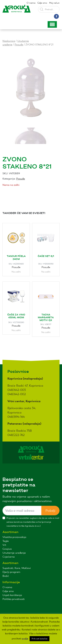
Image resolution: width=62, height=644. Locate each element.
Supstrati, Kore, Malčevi (17, 568)
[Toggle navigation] (52, 24)
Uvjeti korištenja (12, 595)
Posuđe (19, 45)
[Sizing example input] (22, 511)
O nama (31, 3)
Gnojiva (7, 549)
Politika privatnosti (14, 599)
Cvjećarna (9, 557)
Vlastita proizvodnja (14, 537)
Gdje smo (42, 3)
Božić (6, 576)
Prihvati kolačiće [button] (40, 639)
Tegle (6, 541)
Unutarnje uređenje (14, 553)
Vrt (4, 545)
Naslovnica (9, 41)
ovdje (25, 639)
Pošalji (50, 511)
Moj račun (54, 3)
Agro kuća (17, 11)
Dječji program (11, 572)
